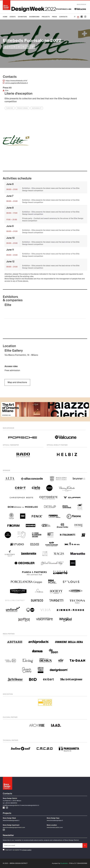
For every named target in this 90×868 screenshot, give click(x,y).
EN (78, 17)
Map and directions (17, 382)
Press (54, 17)
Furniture (10, 108)
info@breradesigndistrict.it (12, 805)
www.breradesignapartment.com (14, 827)
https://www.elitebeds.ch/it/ (17, 81)
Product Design (22, 108)
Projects (46, 17)
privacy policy (27, 850)
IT (75, 17)
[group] (16, 144)
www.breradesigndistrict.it (30, 805)
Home (5, 17)
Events (13, 17)
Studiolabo (64, 863)
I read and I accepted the (12, 850)
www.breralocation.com (55, 827)
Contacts (63, 17)
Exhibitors (22, 17)
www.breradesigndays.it (55, 820)
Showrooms (34, 17)
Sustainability (37, 108)
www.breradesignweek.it (11, 820)
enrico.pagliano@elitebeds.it (17, 83)
